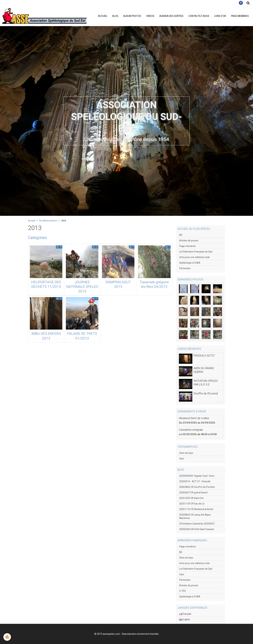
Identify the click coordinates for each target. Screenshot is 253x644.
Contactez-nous (199, 16)
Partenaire (185, 268)
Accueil (103, 16)
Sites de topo (186, 453)
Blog (115, 16)
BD (181, 235)
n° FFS (183, 591)
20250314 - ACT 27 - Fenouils (195, 481)
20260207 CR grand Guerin (193, 493)
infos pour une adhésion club (194, 257)
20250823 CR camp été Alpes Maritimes (195, 516)
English (185, 619)
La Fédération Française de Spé (196, 252)
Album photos (132, 16)
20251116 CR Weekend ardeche (196, 509)
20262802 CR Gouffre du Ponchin (197, 487)
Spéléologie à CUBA (190, 263)
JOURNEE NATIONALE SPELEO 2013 (82, 287)
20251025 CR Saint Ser (192, 498)
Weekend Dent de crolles (194, 418)
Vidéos (150, 16)
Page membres (240, 16)
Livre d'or (220, 16)
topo (182, 459)
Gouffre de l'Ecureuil (206, 393)
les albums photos (48, 221)
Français (185, 614)
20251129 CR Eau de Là (192, 504)
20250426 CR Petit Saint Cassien (197, 529)
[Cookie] (7, 637)
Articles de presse (189, 241)
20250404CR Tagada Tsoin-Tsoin (197, 476)
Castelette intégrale (191, 430)
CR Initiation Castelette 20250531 (197, 524)
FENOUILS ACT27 (204, 355)
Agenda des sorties (171, 16)
